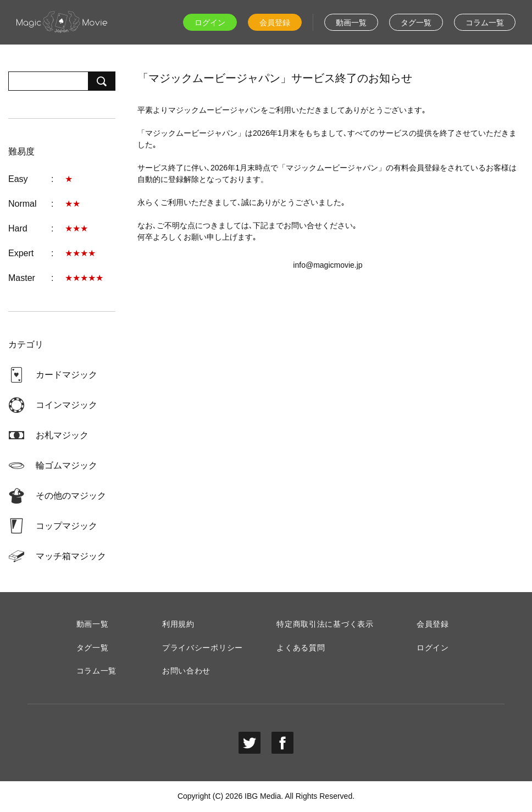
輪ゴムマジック (66, 465)
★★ (73, 204)
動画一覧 (351, 23)
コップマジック (66, 526)
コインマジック (66, 405)
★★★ (76, 228)
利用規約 (178, 624)
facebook (282, 743)
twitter (250, 743)
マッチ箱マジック (71, 556)
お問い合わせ (186, 671)
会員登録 (275, 23)
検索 (102, 81)
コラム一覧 (485, 23)
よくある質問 (301, 648)
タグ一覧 (416, 23)
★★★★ (80, 253)
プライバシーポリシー (203, 648)
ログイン (210, 23)
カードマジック (66, 375)
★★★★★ (84, 278)
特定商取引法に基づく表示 (325, 624)
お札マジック (62, 435)
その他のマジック (71, 496)
